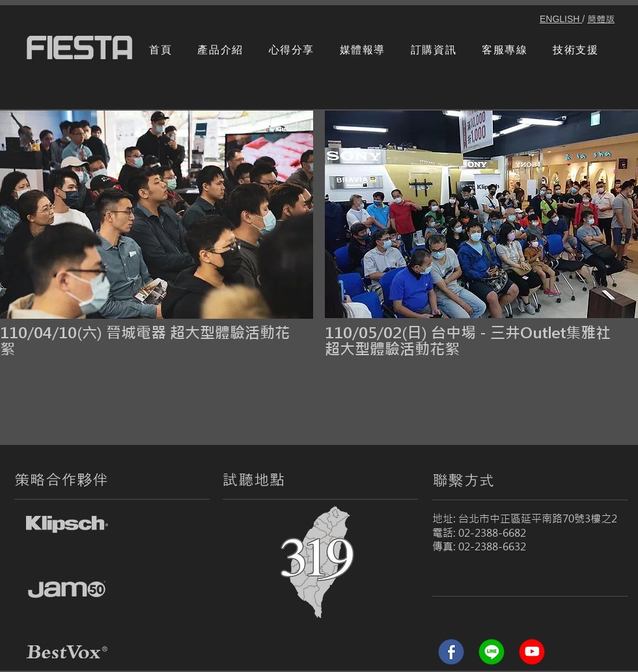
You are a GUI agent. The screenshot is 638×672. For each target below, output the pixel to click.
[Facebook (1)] (451, 652)
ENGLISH (561, 19)
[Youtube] (532, 652)
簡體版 (601, 19)
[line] (492, 652)
